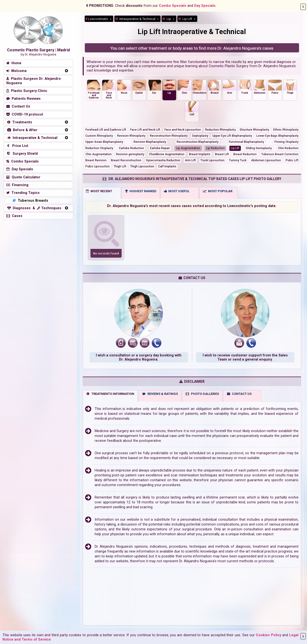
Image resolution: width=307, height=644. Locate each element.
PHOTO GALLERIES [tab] (202, 394)
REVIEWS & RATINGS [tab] (160, 394)
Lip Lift (186, 19)
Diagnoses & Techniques (34, 208)
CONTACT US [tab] (239, 394)
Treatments (19, 122)
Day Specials (205, 6)
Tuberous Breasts (30, 201)
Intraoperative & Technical (32, 138)
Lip (167, 19)
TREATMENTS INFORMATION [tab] (110, 394)
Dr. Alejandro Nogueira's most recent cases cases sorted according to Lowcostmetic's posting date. (192, 206)
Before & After (22, 130)
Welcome (17, 71)
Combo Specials (173, 6)
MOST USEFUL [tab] (177, 191)
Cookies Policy (269, 635)
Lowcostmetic (97, 19)
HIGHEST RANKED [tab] (141, 191)
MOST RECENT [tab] (99, 191)
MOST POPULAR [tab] (218, 191)
